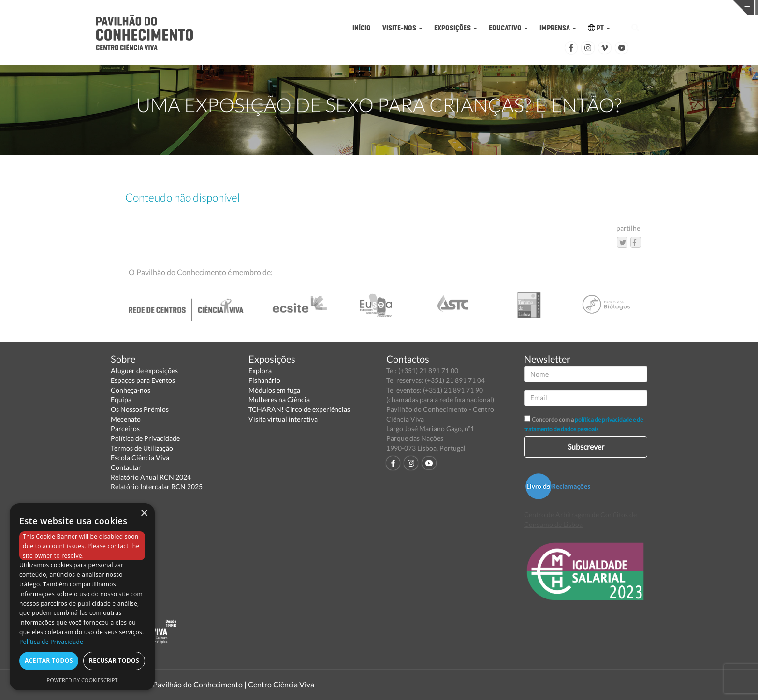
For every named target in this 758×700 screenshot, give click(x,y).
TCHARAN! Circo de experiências (299, 409)
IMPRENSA (558, 28)
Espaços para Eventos (143, 380)
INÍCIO (362, 28)
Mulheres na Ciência (279, 400)
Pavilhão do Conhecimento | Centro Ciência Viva (233, 684)
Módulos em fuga (274, 390)
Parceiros (125, 429)
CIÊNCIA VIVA (513, 7)
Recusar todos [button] (114, 661)
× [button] (144, 514)
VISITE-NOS (402, 28)
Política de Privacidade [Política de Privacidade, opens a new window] (51, 642)
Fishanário (264, 380)
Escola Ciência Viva (140, 458)
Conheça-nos (131, 390)
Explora (260, 371)
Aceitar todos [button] (49, 661)
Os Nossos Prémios (140, 409)
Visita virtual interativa (283, 419)
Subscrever (586, 446)
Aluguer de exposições (144, 371)
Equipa (121, 400)
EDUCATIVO (508, 28)
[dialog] (82, 597)
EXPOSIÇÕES (456, 28)
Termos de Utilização (142, 448)
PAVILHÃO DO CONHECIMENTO (349, 7)
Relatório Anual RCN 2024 (151, 477)
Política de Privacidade (145, 438)
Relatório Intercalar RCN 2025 (157, 487)
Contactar (126, 467)
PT (599, 28)
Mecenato (126, 419)
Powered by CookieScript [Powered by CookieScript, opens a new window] (82, 680)
